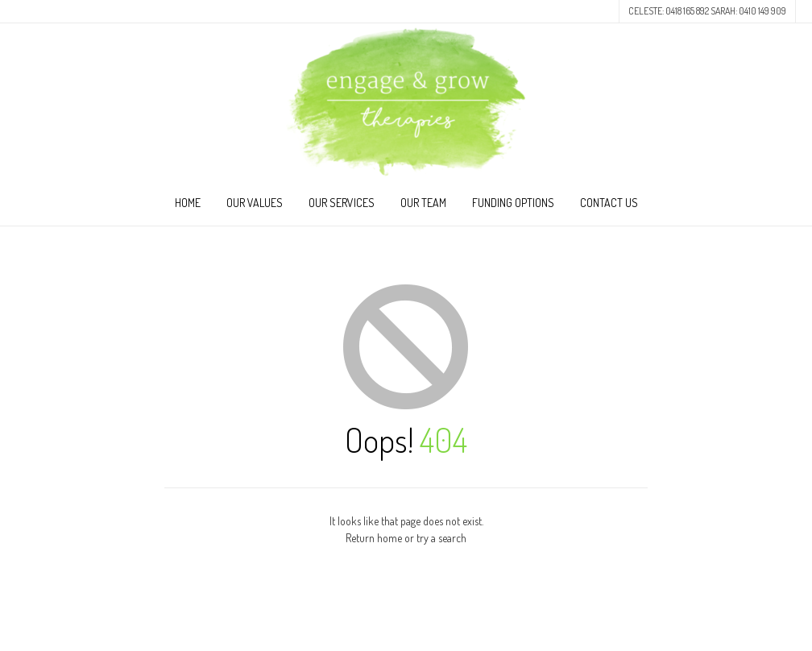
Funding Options (513, 203)
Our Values (255, 203)
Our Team (423, 203)
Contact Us (609, 203)
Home (188, 203)
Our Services (342, 203)
